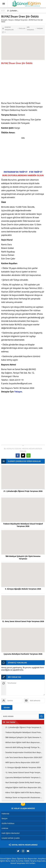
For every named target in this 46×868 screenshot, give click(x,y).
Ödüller (22, 28)
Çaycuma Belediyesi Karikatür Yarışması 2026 (23, 654)
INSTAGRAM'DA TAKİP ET (16, 172)
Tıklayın (18, 392)
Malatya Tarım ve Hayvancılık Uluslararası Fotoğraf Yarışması (24, 797)
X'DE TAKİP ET (36, 172)
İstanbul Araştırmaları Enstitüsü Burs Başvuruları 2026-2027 (24, 752)
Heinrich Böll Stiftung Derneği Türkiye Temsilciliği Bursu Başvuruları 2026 (24, 747)
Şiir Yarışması (30, 28)
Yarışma (11, 20)
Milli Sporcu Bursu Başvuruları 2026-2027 (22, 762)
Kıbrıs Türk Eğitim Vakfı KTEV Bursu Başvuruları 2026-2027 (24, 792)
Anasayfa (4, 20)
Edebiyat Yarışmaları (21, 20)
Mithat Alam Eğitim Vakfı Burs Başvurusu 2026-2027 (24, 742)
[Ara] (20, 716)
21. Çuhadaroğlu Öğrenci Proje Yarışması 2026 (23, 491)
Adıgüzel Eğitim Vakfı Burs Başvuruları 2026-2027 (24, 787)
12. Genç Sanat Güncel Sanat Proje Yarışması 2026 (23, 621)
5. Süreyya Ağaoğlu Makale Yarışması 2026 (23, 589)
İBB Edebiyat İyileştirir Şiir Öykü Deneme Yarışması (23, 557)
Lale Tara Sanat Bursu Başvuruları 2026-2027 (24, 757)
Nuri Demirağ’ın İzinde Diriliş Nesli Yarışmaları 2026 (24, 782)
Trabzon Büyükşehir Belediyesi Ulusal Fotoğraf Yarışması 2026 (23, 525)
